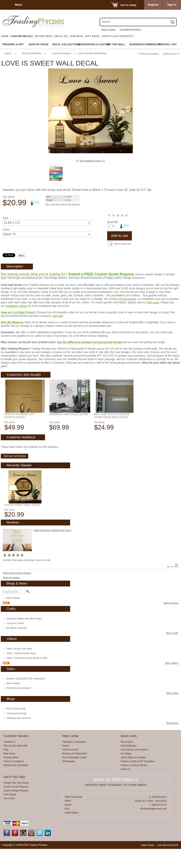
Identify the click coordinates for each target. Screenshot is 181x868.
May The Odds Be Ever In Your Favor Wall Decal (112, 435)
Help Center (109, 30)
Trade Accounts (70, 769)
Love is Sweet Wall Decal (22, 524)
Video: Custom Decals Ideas (21, 672)
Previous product (148, 54)
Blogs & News (171, 622)
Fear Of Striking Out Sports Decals (19, 435)
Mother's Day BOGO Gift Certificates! (26, 698)
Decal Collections (32, 53)
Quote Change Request (16, 810)
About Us (125, 788)
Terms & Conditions (14, 780)
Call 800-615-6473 (130, 30)
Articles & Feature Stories (134, 784)
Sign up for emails (115, 799)
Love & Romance (62, 53)
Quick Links (129, 755)
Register (153, 5)
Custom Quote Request (16, 806)
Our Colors (9, 818)
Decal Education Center (75, 777)
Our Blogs (126, 773)
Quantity (8, 241)
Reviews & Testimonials (74, 773)
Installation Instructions (74, 761)
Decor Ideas (44, 36)
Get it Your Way (15, 796)
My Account (127, 761)
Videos (66, 765)
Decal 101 (61, 36)
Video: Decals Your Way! (19, 668)
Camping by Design (17, 732)
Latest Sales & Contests (133, 777)
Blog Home (9, 773)
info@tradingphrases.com (153, 828)
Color (6, 229)
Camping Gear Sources (19, 737)
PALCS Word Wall (16, 728)
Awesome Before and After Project (24, 638)
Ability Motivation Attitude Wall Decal (52, 549)
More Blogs (172, 742)
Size (5, 218)
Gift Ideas (93, 36)
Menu (19, 5)
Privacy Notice (11, 777)
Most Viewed (13, 617)
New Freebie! (13, 702)
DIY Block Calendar (17, 647)
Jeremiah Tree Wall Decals (69, 433)
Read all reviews (11, 597)
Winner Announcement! (19, 707)
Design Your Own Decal (16, 802)
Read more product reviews (17, 592)
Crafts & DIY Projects (117, 36)
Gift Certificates (129, 765)
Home (5, 36)
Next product (171, 54)
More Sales (172, 712)
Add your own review (15, 475)
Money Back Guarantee (16, 784)
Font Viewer (10, 814)
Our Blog (77, 36)
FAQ (6, 769)
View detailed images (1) (92, 161)
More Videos (172, 682)
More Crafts (172, 652)
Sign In (172, 5)
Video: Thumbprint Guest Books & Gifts (27, 677)
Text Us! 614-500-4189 (15, 765)
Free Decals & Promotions (134, 769)
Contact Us (9, 761)
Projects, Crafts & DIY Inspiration (138, 780)
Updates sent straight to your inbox (116, 804)
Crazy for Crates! (15, 642)
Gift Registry (69, 780)
